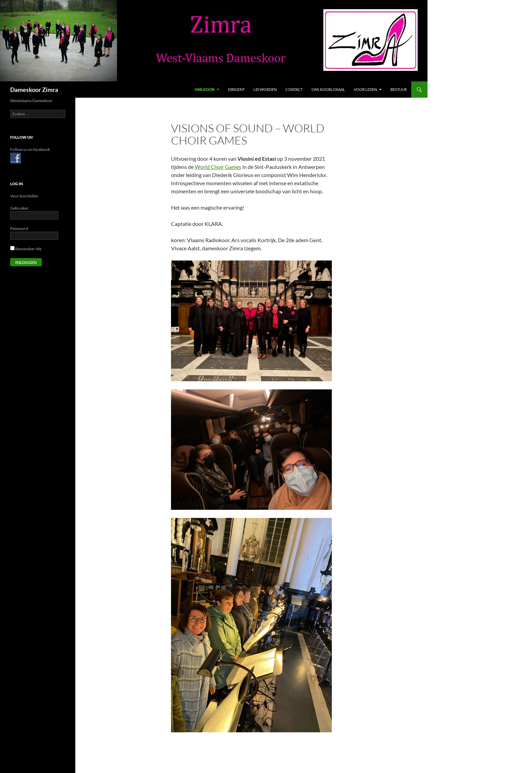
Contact (294, 89)
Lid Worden (265, 89)
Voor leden (365, 89)
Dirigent (236, 89)
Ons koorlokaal (328, 89)
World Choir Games (218, 167)
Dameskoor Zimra (34, 90)
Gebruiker (19, 208)
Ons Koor (205, 89)
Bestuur (399, 89)
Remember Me (26, 249)
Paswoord (19, 228)
